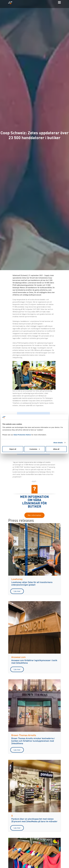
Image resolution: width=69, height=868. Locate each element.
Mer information (34, 515)
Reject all (13, 449)
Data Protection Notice (22, 435)
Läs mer (17, 591)
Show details (58, 443)
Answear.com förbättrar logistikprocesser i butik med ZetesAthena (34, 661)
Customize (35, 449)
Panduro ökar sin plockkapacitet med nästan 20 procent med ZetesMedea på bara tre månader (34, 820)
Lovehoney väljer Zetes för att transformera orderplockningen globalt (32, 583)
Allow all (56, 449)
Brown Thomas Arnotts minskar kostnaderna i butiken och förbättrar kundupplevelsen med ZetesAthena (33, 741)
